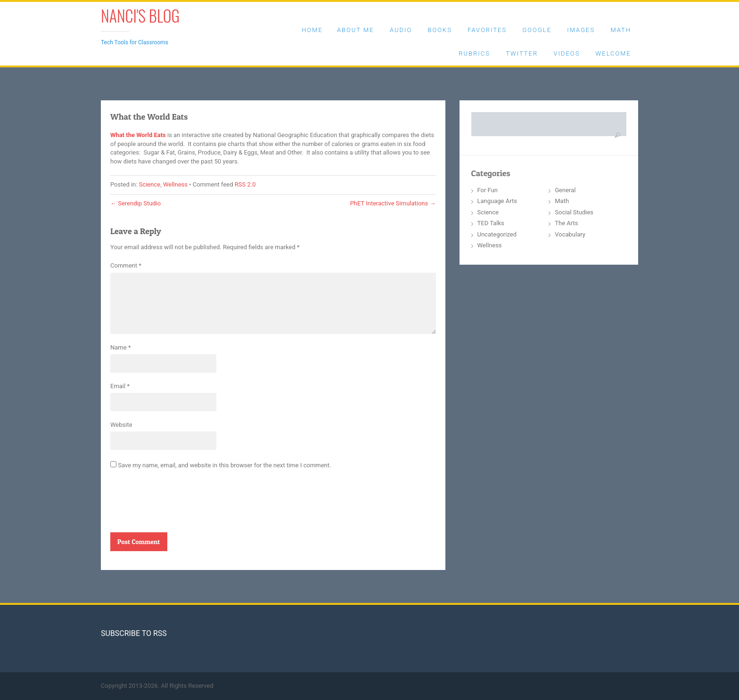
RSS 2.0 (245, 184)
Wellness (175, 184)
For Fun (488, 190)
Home (312, 30)
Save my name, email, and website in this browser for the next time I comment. (224, 465)
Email (120, 386)
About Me (356, 30)
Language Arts (497, 201)
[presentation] (182, 505)
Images (581, 30)
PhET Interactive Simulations (393, 203)
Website (121, 425)
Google (537, 30)
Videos (567, 53)
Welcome (613, 53)
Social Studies (574, 212)
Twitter (522, 53)
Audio (401, 30)
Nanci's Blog (140, 15)
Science (150, 184)
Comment (126, 265)
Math (621, 30)
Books (440, 30)
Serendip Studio (135, 203)
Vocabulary (570, 234)
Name (120, 347)
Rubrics (474, 53)
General (565, 190)
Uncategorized (497, 234)
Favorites (487, 30)
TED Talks (491, 223)
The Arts (566, 223)
